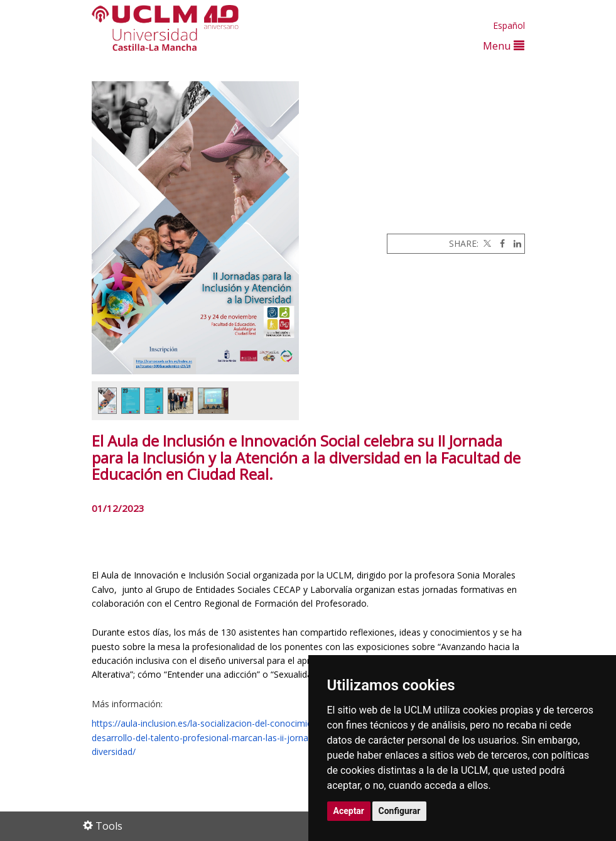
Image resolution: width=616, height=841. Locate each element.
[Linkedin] (514, 243)
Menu (504, 46)
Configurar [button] (400, 811)
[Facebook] (499, 243)
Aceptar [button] (349, 811)
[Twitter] (486, 243)
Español (509, 25)
